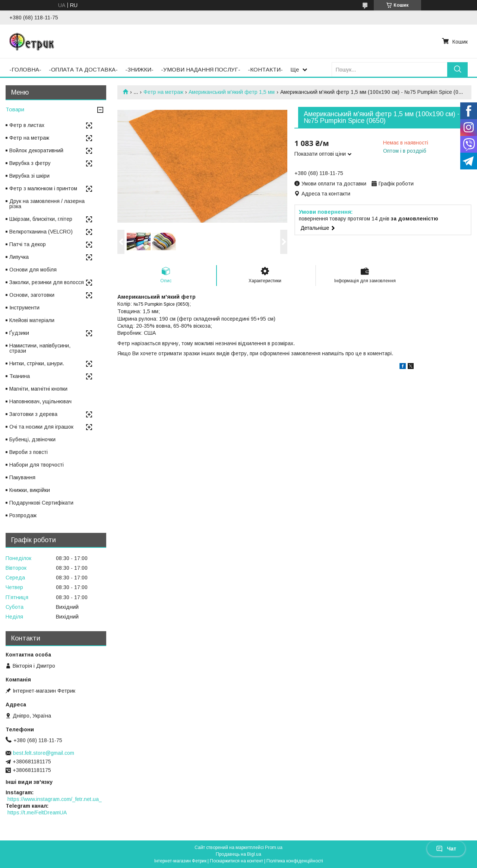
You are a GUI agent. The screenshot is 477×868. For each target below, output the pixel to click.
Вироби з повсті (29, 452)
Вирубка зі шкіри (29, 176)
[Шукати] (457, 69)
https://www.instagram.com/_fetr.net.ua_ (55, 799)
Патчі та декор (28, 244)
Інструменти (24, 308)
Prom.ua (274, 848)
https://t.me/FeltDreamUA (37, 813)
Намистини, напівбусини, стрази (40, 348)
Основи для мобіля (33, 270)
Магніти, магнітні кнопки (38, 389)
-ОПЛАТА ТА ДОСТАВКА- (83, 69)
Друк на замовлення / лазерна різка (47, 204)
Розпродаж (23, 515)
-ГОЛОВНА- (25, 69)
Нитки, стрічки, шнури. (37, 363)
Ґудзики (19, 333)
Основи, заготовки (32, 295)
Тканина (20, 376)
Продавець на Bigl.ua (238, 854)
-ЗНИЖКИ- (139, 69)
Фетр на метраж (163, 92)
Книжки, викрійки (30, 490)
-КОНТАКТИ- (265, 69)
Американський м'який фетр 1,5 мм (232, 92)
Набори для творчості (37, 465)
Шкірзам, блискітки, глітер (41, 219)
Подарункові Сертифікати (41, 503)
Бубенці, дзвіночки (32, 439)
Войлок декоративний (36, 150)
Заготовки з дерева (33, 414)
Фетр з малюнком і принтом (43, 188)
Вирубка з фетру (30, 163)
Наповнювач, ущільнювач (40, 401)
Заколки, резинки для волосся (47, 282)
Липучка (19, 257)
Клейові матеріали (32, 320)
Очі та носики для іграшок (41, 427)
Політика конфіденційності (295, 861)
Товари (15, 109)
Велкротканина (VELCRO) (41, 232)
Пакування (22, 477)
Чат (446, 849)
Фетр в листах (27, 125)
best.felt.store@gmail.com (44, 753)
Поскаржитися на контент (236, 861)
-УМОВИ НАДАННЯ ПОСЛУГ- (201, 69)
